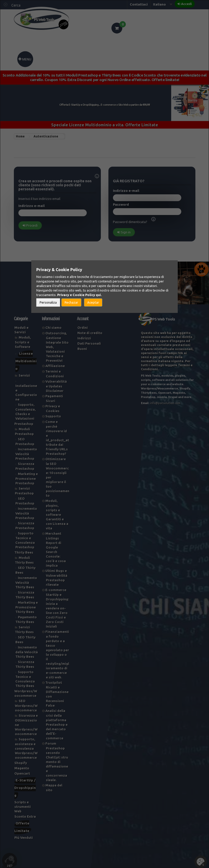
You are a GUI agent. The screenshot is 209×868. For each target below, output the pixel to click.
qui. (99, 295)
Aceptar (93, 302)
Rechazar (71, 302)
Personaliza (48, 302)
